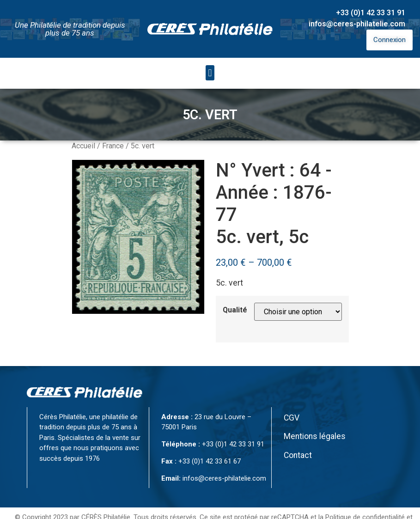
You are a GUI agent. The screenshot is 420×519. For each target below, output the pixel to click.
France (113, 146)
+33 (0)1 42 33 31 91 (371, 13)
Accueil (83, 146)
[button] (210, 73)
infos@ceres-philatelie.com (357, 24)
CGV (292, 418)
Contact (298, 455)
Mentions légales (315, 436)
